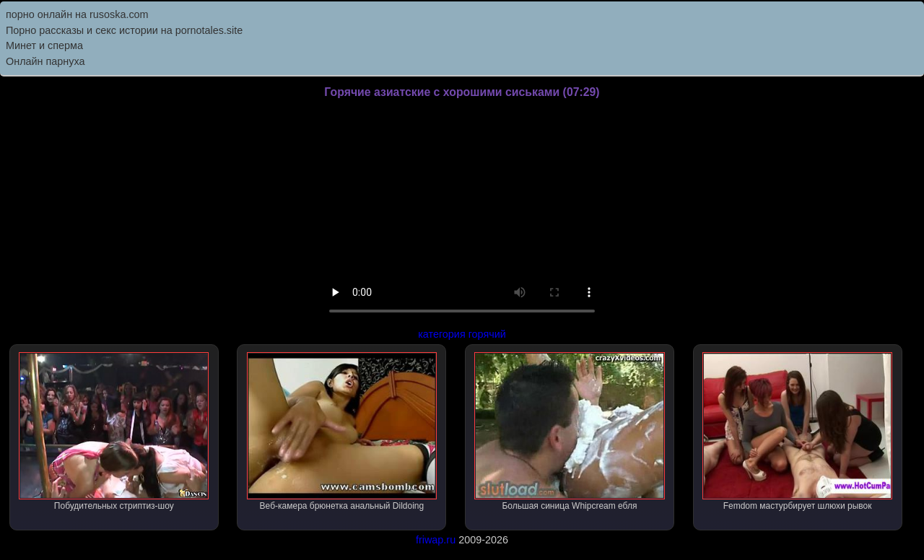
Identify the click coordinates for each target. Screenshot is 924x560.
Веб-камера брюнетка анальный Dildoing (342, 432)
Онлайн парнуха (45, 61)
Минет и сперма (44, 45)
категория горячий (462, 334)
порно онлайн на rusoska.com (77, 14)
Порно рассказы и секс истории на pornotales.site (124, 30)
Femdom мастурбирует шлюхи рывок (797, 432)
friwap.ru (436, 540)
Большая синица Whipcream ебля (569, 432)
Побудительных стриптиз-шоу (114, 432)
